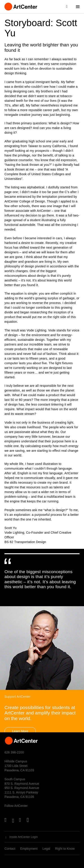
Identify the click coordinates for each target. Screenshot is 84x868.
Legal (46, 849)
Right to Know (65, 849)
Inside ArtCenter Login (24, 837)
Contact (10, 849)
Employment (29, 849)
